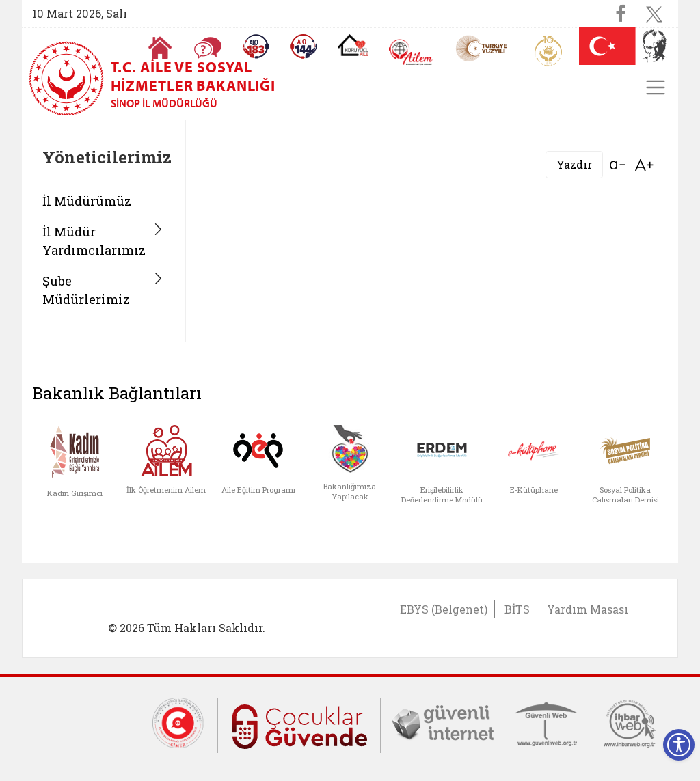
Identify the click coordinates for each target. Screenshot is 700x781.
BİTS (517, 609)
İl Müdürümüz (87, 201)
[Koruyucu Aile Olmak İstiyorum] (353, 45)
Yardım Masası (588, 609)
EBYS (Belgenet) (444, 609)
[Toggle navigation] (656, 87)
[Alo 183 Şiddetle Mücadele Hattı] (256, 46)
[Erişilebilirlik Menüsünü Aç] (679, 745)
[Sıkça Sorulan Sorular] (208, 48)
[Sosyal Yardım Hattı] (304, 46)
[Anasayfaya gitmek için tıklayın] (160, 48)
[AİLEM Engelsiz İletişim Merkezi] (411, 52)
